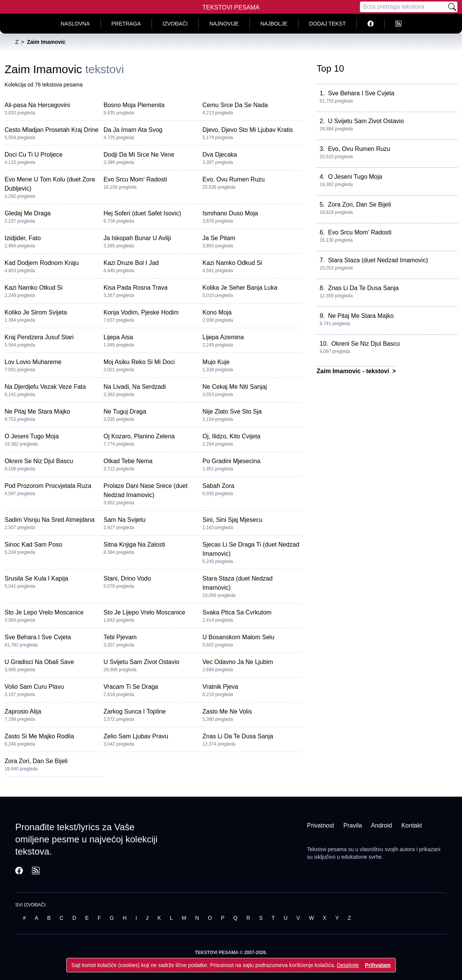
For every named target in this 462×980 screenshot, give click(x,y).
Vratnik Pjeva (221, 687)
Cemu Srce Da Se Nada (235, 105)
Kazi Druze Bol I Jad (131, 263)
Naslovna (75, 24)
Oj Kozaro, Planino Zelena (139, 436)
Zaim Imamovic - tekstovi (354, 371)
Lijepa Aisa (118, 337)
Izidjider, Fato (23, 238)
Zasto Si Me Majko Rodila (39, 736)
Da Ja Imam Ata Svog (133, 130)
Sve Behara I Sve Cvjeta (38, 637)
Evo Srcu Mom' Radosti (135, 179)
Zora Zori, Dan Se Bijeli (36, 761)
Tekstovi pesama (327, 849)
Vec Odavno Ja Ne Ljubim (238, 662)
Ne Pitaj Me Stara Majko (38, 411)
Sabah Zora (219, 486)
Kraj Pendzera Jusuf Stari (39, 337)
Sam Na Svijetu (125, 520)
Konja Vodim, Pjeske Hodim (141, 312)
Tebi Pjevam (120, 637)
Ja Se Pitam (219, 238)
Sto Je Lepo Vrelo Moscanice (44, 612)
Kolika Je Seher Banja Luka (240, 288)
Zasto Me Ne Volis (227, 711)
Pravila (353, 825)
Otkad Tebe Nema (128, 461)
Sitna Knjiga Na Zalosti (134, 545)
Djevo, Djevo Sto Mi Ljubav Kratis (248, 130)
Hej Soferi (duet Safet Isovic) (142, 213)
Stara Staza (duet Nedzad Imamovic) (378, 260)
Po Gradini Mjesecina (232, 461)
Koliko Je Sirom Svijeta (36, 312)
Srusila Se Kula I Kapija (36, 578)
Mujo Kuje (216, 362)
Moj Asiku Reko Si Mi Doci (139, 362)
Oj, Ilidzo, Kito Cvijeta (232, 436)
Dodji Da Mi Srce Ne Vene (139, 155)
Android (381, 825)
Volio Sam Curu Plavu (34, 687)
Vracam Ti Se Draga (131, 687)
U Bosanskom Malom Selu (239, 637)
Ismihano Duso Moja (230, 213)
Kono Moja (217, 312)
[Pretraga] (403, 7)
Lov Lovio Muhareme (33, 362)
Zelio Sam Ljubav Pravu (136, 736)
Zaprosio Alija (23, 711)
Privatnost (321, 825)
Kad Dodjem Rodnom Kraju (42, 263)
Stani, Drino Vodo (127, 578)
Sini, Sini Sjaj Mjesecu (233, 520)
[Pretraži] (452, 7)
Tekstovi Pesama (231, 7)
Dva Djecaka (220, 155)
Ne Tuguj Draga (125, 411)
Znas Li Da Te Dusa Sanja (238, 736)
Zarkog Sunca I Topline (135, 711)
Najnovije (224, 24)
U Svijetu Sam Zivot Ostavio (141, 662)
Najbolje (274, 24)
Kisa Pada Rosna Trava (136, 288)
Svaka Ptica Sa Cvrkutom (237, 612)
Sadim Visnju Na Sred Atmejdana (50, 520)
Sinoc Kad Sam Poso (33, 545)
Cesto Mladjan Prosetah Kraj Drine (51, 130)
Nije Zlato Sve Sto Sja (232, 411)
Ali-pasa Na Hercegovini (37, 105)
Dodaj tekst (328, 24)
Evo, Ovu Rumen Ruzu (234, 179)
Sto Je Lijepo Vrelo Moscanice (145, 612)
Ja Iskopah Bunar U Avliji (137, 238)
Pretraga (126, 24)
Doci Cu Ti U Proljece (34, 155)
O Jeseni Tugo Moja (32, 436)
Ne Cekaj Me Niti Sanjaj (235, 387)
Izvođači (175, 24)
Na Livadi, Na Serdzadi (135, 387)
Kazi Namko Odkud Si (233, 263)
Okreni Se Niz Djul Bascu (39, 461)
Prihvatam (378, 965)
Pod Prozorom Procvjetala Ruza (48, 486)
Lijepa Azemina (223, 337)
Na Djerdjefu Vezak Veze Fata (45, 387)
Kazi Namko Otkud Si (34, 288)
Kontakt (412, 825)
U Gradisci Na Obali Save (39, 662)
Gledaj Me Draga (28, 213)
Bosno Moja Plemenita (134, 105)
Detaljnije (348, 965)
